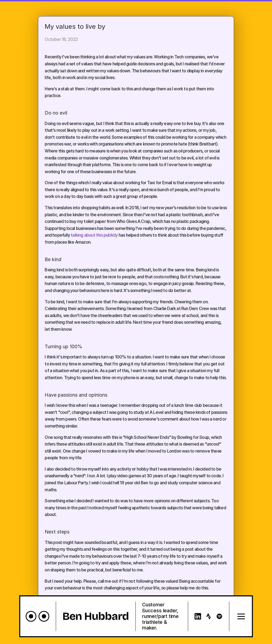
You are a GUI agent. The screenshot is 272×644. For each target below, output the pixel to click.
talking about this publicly (94, 235)
